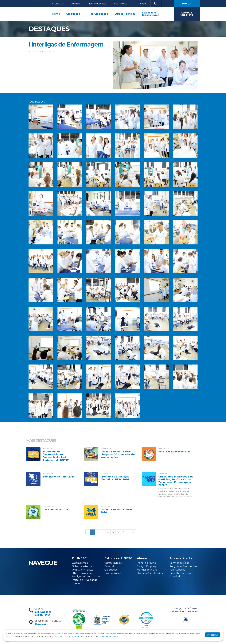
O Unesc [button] (58, 4)
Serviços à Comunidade (86, 577)
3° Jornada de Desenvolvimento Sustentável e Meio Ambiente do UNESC (56, 456)
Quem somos (80, 563)
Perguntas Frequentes (183, 566)
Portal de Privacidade (85, 580)
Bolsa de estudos (82, 566)
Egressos (77, 583)
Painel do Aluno (146, 563)
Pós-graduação (113, 573)
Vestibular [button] (122, 4)
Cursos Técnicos (125, 14)
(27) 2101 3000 (42, 615)
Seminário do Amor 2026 (59, 477)
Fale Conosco (177, 570)
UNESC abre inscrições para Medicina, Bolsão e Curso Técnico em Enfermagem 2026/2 (176, 481)
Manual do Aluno (147, 570)
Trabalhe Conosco (97, 4)
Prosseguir (213, 635)
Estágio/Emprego (147, 566)
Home (56, 14)
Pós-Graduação (98, 14)
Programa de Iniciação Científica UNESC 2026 (115, 478)
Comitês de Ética (179, 563)
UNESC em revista (83, 570)
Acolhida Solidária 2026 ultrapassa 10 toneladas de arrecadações (118, 454)
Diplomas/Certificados (150, 573)
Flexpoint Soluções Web (196, 619)
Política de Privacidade (71, 637)
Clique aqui (41, 624)
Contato (142, 4)
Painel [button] (187, 4)
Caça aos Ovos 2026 (56, 510)
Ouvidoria (75, 4)
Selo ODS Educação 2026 (174, 452)
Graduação (74, 14)
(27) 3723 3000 (43, 612)
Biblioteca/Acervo (82, 573)
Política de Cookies (109, 637)
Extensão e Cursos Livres (151, 14)
